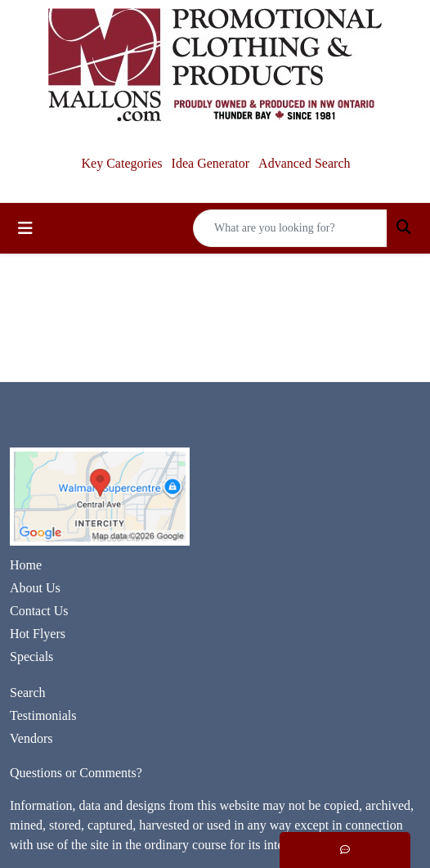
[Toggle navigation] (25, 228)
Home (26, 565)
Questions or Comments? (76, 773)
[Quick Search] (290, 228)
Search (28, 693)
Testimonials (43, 715)
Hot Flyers (38, 634)
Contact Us (39, 611)
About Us (35, 588)
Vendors (31, 738)
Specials (31, 657)
